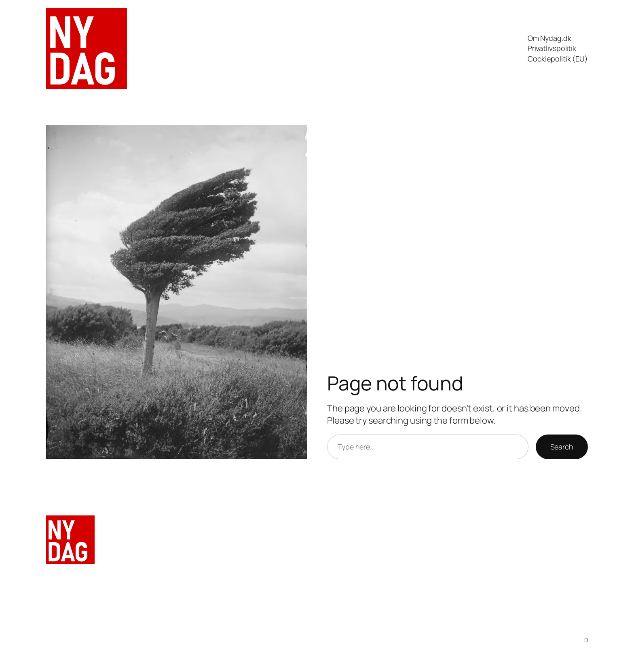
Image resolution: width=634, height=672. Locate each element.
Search (562, 447)
